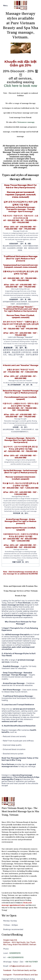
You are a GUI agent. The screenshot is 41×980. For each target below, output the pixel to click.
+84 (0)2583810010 (15, 957)
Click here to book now (21, 86)
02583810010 (15, 953)
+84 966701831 (31, 962)
